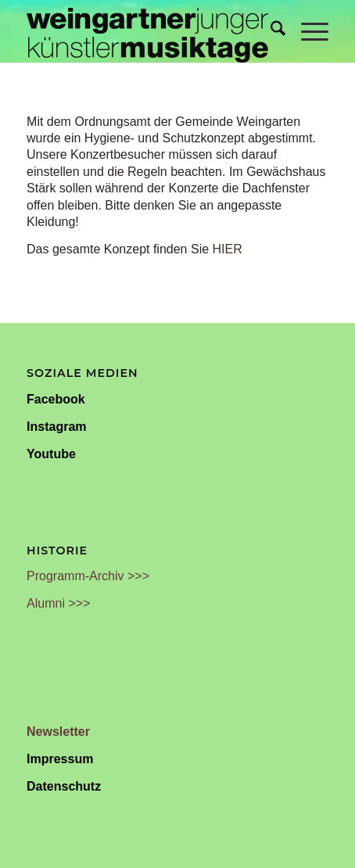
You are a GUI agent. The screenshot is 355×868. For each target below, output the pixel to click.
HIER (228, 249)
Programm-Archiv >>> (88, 576)
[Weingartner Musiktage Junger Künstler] (147, 31)
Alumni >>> (58, 603)
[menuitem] (270, 31)
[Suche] (270, 31)
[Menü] (307, 31)
